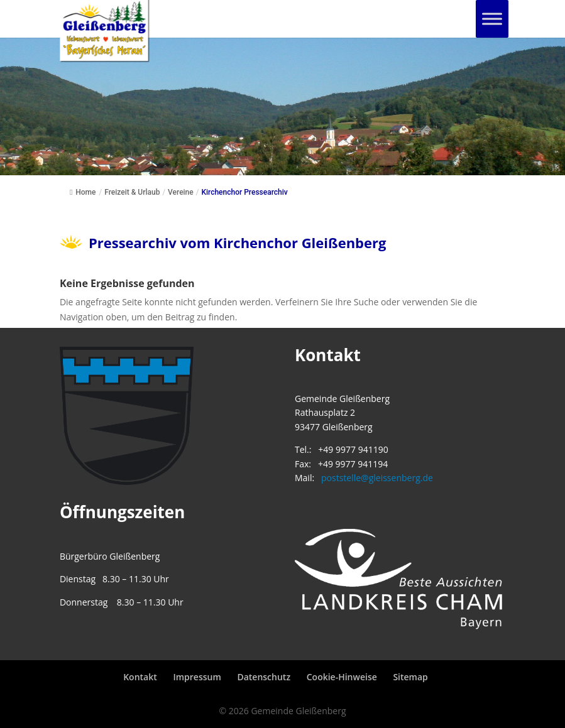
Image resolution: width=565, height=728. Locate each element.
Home (83, 192)
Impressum (197, 677)
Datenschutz (264, 677)
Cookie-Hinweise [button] (342, 677)
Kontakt (140, 677)
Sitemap (410, 677)
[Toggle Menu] (492, 19)
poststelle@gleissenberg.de (377, 478)
